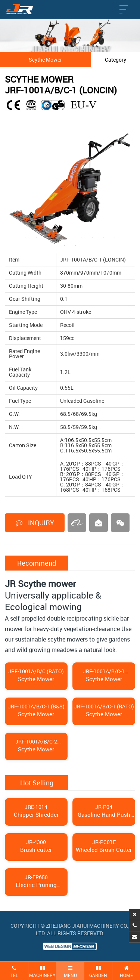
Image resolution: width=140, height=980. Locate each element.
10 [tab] (115, 237)
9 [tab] (104, 237)
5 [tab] (59, 237)
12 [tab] (65, 245)
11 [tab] (126, 237)
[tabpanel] (70, 188)
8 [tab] (93, 237)
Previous (9, 188)
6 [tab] (70, 237)
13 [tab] (76, 245)
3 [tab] (37, 237)
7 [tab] (81, 237)
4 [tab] (48, 237)
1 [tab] (14, 237)
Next (131, 188)
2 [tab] (25, 237)
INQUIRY (35, 523)
